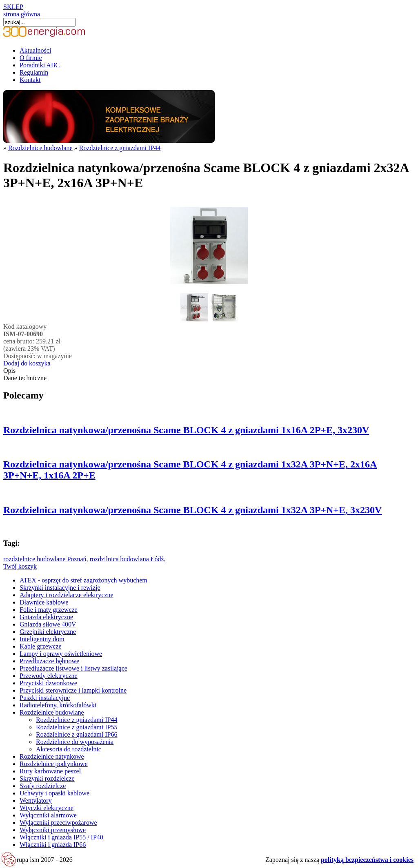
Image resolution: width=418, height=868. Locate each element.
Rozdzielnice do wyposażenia (75, 742)
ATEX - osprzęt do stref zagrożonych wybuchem (83, 580)
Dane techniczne (25, 378)
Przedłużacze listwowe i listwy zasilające (73, 668)
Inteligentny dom (42, 639)
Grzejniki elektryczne (48, 632)
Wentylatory (36, 800)
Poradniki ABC (40, 65)
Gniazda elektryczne (46, 617)
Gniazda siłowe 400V (48, 624)
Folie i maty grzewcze (49, 610)
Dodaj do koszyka (27, 363)
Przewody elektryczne (49, 676)
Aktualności (35, 50)
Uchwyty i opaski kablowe (54, 793)
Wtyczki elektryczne (47, 808)
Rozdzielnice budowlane (40, 148)
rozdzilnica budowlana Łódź (127, 559)
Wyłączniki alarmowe (48, 815)
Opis (9, 371)
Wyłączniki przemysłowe (53, 830)
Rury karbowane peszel (50, 771)
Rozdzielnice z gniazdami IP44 (120, 148)
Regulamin (34, 72)
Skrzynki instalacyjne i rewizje (60, 588)
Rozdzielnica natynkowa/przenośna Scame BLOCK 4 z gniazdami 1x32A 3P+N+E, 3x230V (192, 510)
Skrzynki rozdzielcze (47, 778)
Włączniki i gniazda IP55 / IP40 (61, 837)
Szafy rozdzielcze (43, 786)
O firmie (31, 58)
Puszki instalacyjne (45, 698)
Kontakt (30, 80)
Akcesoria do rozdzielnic (69, 749)
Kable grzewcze (41, 646)
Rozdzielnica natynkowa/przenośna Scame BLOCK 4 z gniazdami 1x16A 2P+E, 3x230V (186, 430)
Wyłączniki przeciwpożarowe (58, 823)
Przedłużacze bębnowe (49, 661)
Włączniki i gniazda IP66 (53, 845)
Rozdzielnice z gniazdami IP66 (77, 734)
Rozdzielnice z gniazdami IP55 (77, 727)
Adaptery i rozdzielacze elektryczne (67, 595)
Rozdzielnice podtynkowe (54, 764)
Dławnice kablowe (44, 602)
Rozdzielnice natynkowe (52, 756)
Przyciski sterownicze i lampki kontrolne (73, 690)
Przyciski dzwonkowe (48, 683)
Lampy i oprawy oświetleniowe (61, 654)
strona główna (22, 14)
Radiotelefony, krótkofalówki (58, 705)
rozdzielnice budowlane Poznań (45, 559)
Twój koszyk (20, 566)
